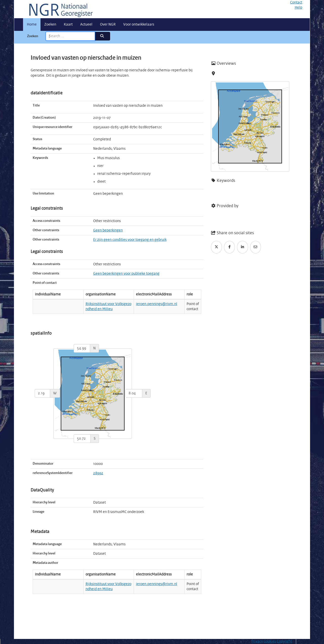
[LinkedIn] (242, 247)
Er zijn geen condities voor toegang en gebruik (130, 240)
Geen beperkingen (108, 230)
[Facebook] (230, 247)
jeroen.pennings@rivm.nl (157, 304)
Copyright (284, 641)
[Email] (256, 247)
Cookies (270, 641)
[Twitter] (216, 247)
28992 (98, 473)
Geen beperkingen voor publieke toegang (126, 274)
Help (298, 8)
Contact (296, 3)
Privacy (257, 641)
